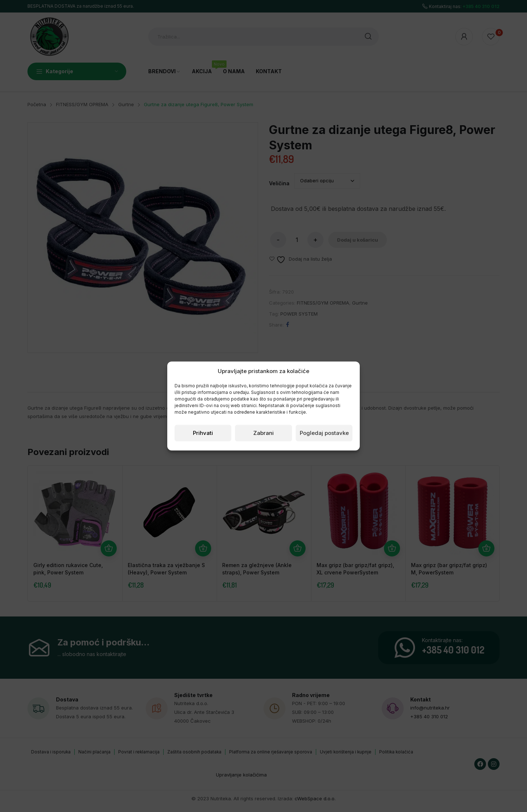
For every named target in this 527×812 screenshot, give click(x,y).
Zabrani (263, 433)
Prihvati (203, 433)
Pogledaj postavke (324, 433)
